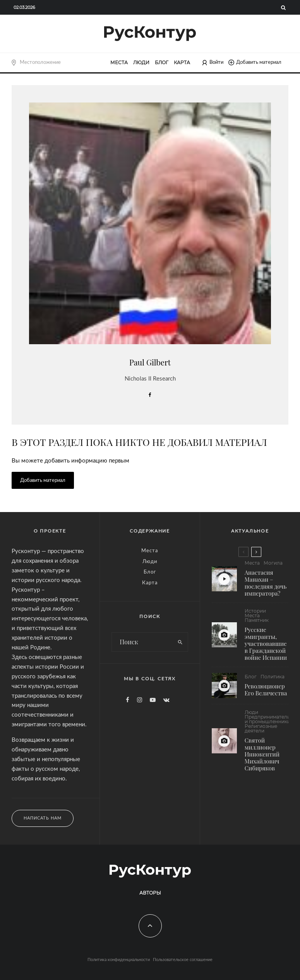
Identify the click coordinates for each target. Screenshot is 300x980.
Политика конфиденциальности (119, 960)
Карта (182, 62)
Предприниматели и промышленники (267, 724)
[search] (180, 642)
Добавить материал (255, 62)
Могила (273, 563)
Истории (255, 611)
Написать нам (43, 818)
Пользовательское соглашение (183, 960)
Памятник (257, 620)
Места (119, 62)
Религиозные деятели (261, 733)
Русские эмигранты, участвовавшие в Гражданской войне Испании (266, 644)
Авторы (150, 893)
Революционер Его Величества (266, 691)
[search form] (142, 642)
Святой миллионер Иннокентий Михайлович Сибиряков (262, 758)
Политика (273, 678)
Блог (162, 62)
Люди (141, 62)
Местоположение (40, 62)
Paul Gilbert (150, 362)
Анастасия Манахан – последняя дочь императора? (266, 583)
